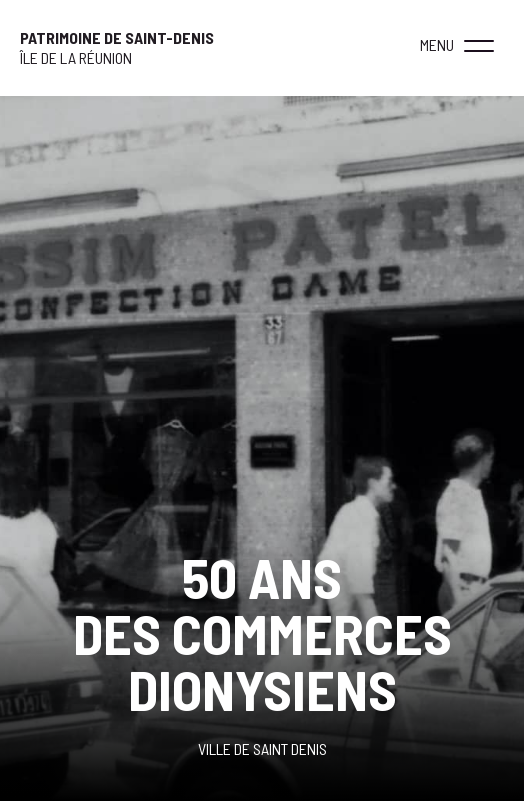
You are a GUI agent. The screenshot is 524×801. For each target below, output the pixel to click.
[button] (479, 45)
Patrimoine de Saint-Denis (117, 37)
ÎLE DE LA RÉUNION (76, 57)
